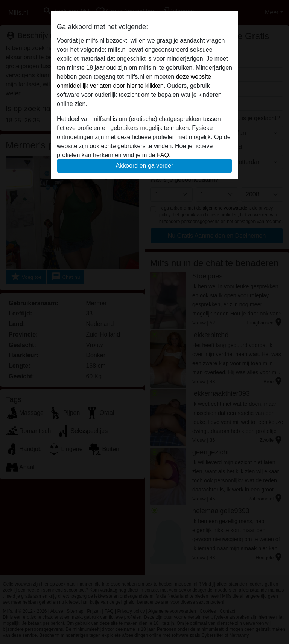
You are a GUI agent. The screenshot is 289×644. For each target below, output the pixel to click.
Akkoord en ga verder (145, 166)
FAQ (163, 155)
